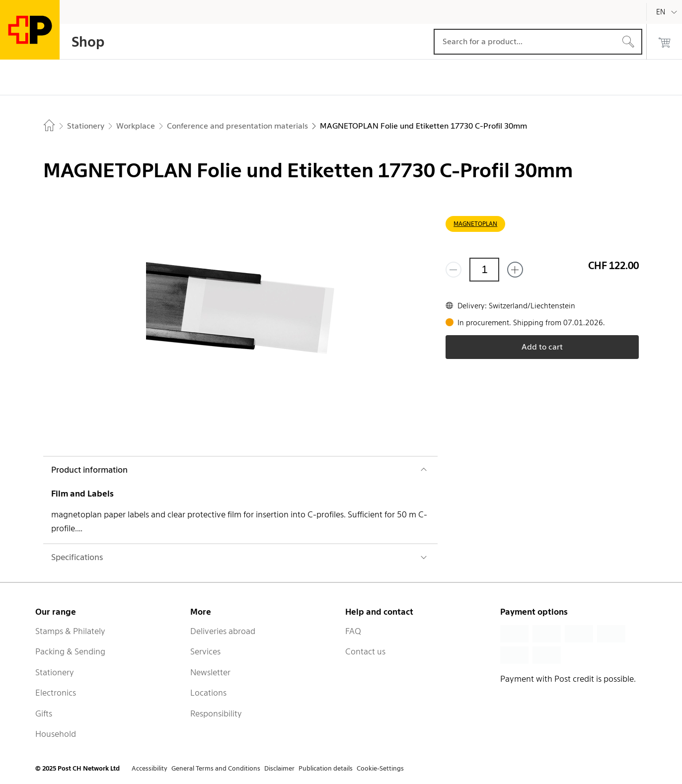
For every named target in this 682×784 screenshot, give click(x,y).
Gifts (44, 713)
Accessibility (150, 768)
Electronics (56, 693)
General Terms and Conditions (216, 768)
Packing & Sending (70, 651)
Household (56, 734)
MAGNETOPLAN (475, 224)
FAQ (353, 631)
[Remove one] (454, 270)
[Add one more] (515, 270)
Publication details (326, 768)
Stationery (55, 672)
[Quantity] (484, 270)
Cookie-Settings (380, 768)
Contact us (365, 651)
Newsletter (210, 672)
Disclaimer (279, 768)
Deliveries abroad (223, 631)
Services (205, 651)
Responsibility (216, 713)
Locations (208, 693)
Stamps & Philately (70, 631)
